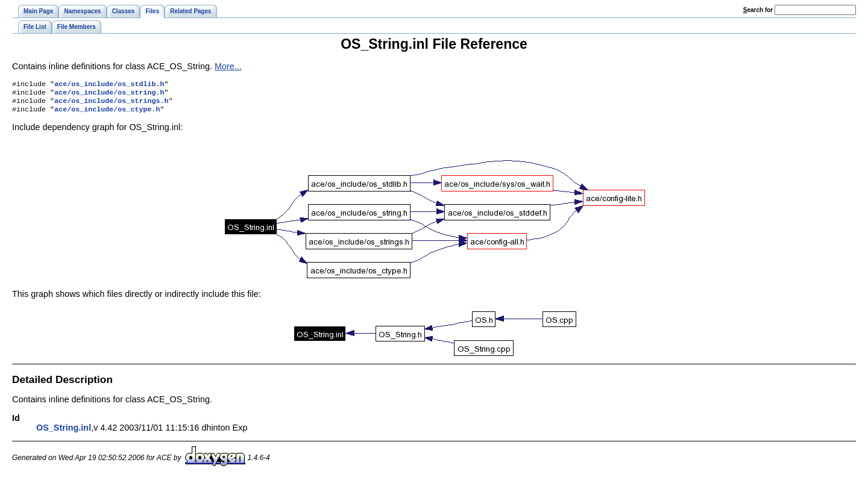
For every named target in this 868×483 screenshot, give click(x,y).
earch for (758, 10)
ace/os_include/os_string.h (109, 95)
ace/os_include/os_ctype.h (107, 114)
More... (228, 66)
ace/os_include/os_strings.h (111, 104)
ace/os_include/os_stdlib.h (109, 85)
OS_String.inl (64, 432)
